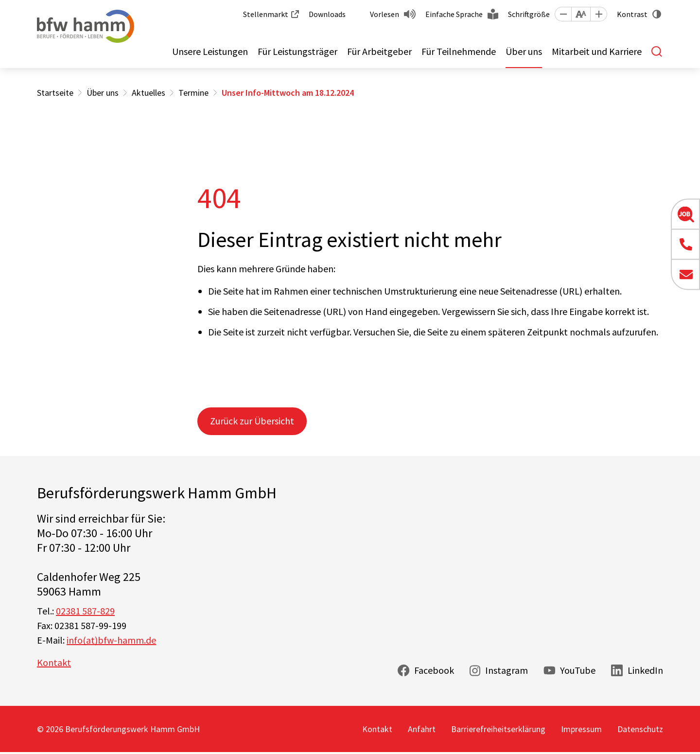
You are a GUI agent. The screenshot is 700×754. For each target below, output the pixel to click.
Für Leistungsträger (297, 51)
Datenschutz (640, 729)
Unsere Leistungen (210, 51)
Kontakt (54, 662)
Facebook (434, 670)
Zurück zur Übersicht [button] (252, 421)
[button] (563, 14)
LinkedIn (645, 670)
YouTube (578, 670)
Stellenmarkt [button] (266, 14)
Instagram (507, 670)
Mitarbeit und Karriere (597, 51)
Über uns (524, 51)
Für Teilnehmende (459, 51)
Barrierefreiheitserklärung (498, 729)
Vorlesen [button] (385, 14)
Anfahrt (422, 729)
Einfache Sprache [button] (454, 14)
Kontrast (632, 14)
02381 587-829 (85, 611)
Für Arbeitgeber (379, 51)
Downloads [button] (327, 14)
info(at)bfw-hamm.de (111, 640)
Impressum (581, 729)
